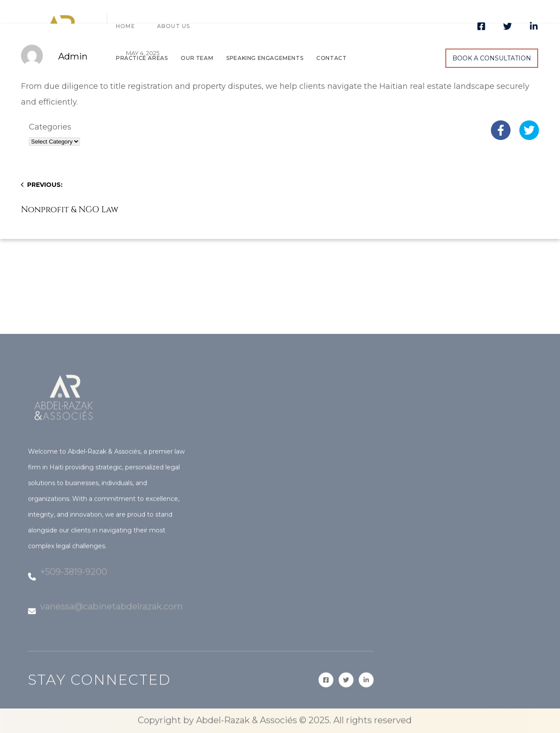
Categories (50, 127)
